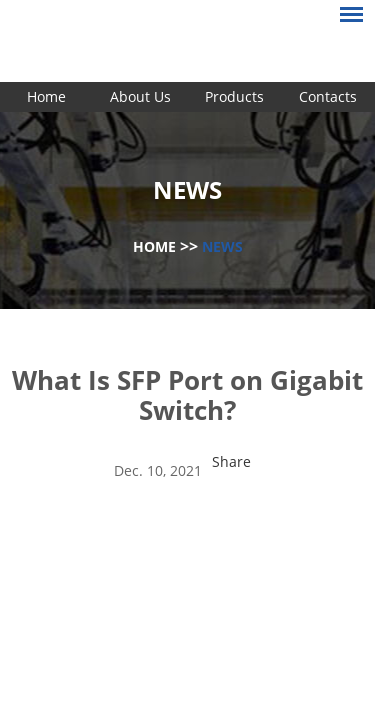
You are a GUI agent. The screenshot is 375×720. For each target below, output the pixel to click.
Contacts (328, 96)
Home (46, 96)
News (222, 246)
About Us (140, 96)
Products (234, 96)
